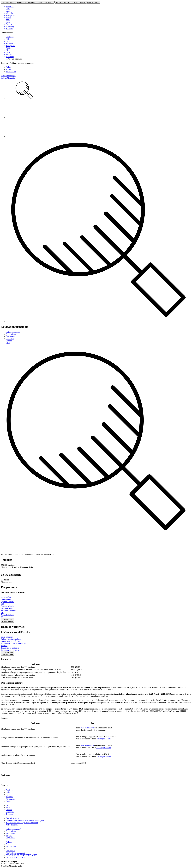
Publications (11, 334)
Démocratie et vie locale (11, 641)
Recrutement (11, 72)
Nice (8, 805)
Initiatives (10, 339)
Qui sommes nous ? (14, 829)
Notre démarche (93, 2)
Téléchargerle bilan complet (8, 620)
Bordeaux (10, 790)
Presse (8, 69)
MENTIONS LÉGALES (16, 853)
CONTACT (10, 851)
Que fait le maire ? (9, 2)
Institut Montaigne (8, 76)
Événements (11, 336)
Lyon (8, 794)
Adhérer (9, 67)
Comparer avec (8, 653)
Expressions (11, 838)
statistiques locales (104, 739)
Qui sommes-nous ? (14, 332)
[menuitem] (98, 90)
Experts (9, 341)
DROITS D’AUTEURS (15, 857)
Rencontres (10, 833)
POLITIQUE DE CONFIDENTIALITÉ (21, 855)
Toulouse (9, 814)
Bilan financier (7, 637)
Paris (8, 807)
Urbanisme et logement (10, 650)
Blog (8, 343)
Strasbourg (10, 812)
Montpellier (11, 799)
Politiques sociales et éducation (13, 643)
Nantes (9, 801)
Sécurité (4, 646)
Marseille (10, 797)
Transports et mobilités (10, 648)
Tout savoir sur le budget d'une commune (70, 2)
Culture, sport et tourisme (11, 639)
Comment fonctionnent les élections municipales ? (35, 2)
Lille (8, 792)
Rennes (9, 810)
